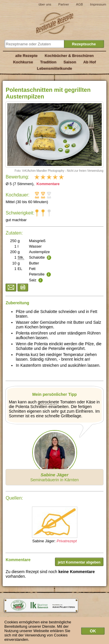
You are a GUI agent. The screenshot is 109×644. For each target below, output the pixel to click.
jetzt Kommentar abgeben (79, 562)
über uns (45, 4)
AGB (80, 4)
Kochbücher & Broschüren (69, 56)
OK (93, 633)
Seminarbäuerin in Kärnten (54, 477)
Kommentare (48, 184)
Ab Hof (89, 62)
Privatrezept (67, 541)
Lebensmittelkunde (54, 68)
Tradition (48, 62)
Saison (70, 62)
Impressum (98, 4)
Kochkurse (23, 62)
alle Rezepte (27, 56)
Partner (64, 4)
